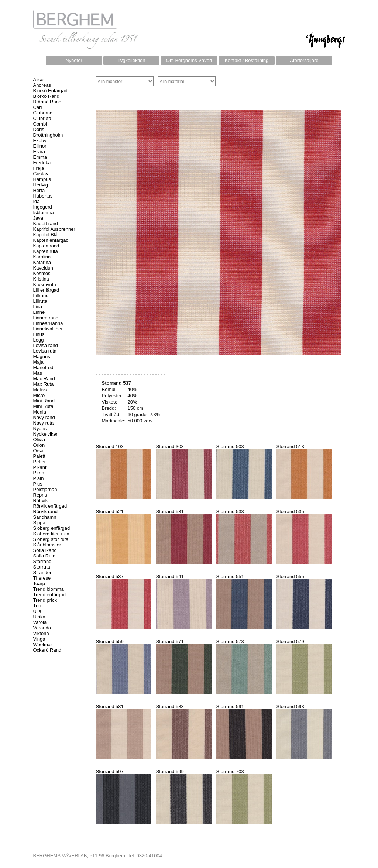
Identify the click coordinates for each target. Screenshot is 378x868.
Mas (38, 373)
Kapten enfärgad (51, 240)
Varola (40, 622)
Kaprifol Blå (45, 235)
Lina (38, 307)
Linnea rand (46, 318)
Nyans (40, 428)
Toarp (39, 584)
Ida (37, 201)
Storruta (42, 567)
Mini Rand (44, 401)
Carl (38, 107)
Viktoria (41, 633)
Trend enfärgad (49, 595)
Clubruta (42, 118)
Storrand (42, 561)
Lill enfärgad (46, 290)
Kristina (41, 279)
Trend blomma (49, 589)
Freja (39, 168)
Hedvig (41, 185)
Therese (42, 578)
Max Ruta (44, 384)
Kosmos (42, 273)
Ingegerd (43, 207)
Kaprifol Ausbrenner (54, 229)
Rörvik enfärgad (50, 506)
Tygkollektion (131, 60)
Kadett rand (46, 224)
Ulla (37, 611)
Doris (39, 129)
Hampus (42, 179)
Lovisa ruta (45, 351)
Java (38, 218)
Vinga (39, 639)
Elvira (39, 152)
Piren (39, 473)
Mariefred (43, 368)
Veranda (42, 628)
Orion (39, 445)
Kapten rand (46, 246)
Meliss (40, 390)
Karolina (42, 257)
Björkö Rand (47, 96)
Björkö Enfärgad (50, 91)
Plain (39, 478)
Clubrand (43, 113)
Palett (39, 456)
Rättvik (41, 500)
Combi (40, 124)
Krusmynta (45, 284)
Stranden (43, 572)
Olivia (39, 440)
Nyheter (74, 60)
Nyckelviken (46, 434)
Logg (39, 340)
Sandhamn (45, 517)
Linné (39, 312)
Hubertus (43, 196)
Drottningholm (48, 135)
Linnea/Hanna (48, 323)
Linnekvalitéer (48, 329)
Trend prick (45, 600)
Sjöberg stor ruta (51, 539)
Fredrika (42, 163)
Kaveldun (43, 268)
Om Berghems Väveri (189, 60)
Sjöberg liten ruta (51, 534)
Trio (37, 606)
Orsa (38, 451)
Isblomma (44, 212)
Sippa (39, 523)
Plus (38, 484)
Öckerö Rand (47, 650)
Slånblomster (47, 545)
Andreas (42, 85)
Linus (39, 334)
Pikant (40, 467)
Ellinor (40, 146)
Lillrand (41, 296)
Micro (39, 395)
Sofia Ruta (44, 556)
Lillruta (40, 301)
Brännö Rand (47, 102)
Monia (40, 412)
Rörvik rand (45, 512)
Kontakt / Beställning (247, 60)
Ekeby (40, 140)
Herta (39, 190)
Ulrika (39, 617)
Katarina (42, 262)
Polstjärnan (45, 489)
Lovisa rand (46, 345)
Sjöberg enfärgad (52, 528)
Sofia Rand (45, 550)
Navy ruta (44, 423)
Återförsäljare (304, 60)
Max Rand (44, 379)
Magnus (42, 356)
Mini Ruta (43, 406)
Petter (40, 462)
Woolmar (43, 644)
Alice (38, 80)
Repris (40, 495)
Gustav (41, 174)
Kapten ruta (46, 251)
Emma (40, 157)
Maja (38, 362)
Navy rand (44, 417)
